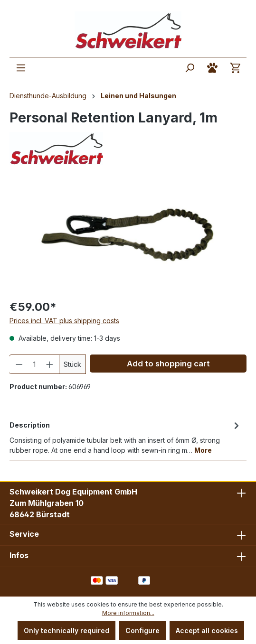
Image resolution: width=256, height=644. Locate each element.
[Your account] (212, 68)
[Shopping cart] (235, 68)
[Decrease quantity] (19, 364)
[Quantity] (34, 364)
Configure (142, 630)
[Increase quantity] (50, 364)
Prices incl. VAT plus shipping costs (64, 321)
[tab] (126, 437)
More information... (128, 613)
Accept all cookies (207, 630)
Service (24, 534)
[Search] (190, 68)
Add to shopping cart (168, 364)
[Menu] (21, 68)
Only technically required (66, 630)
